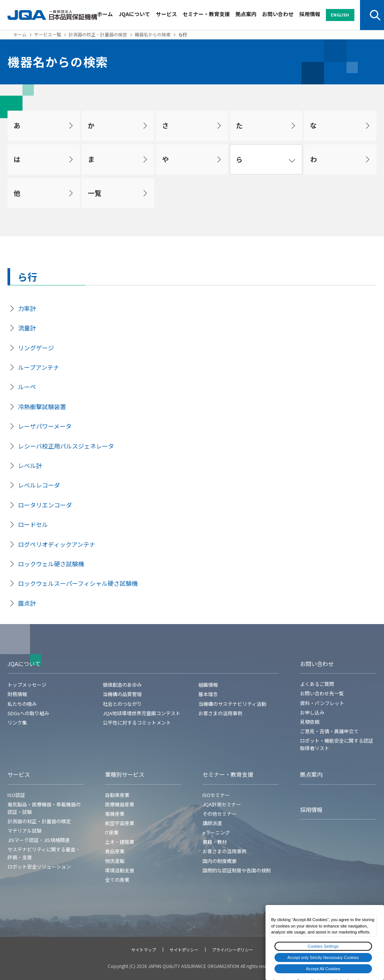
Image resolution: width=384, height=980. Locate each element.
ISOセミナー (216, 795)
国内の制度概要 (220, 861)
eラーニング (216, 832)
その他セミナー (220, 814)
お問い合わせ (278, 14)
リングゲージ (36, 348)
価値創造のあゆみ (122, 685)
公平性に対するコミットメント (137, 723)
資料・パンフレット (322, 703)
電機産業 (115, 814)
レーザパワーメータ (45, 426)
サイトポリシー (184, 950)
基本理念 (208, 694)
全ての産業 (117, 880)
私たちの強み (22, 704)
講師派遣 (212, 823)
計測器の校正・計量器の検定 (98, 34)
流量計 (27, 328)
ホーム (105, 14)
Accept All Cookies (323, 969)
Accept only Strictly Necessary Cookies (323, 957)
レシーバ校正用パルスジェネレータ (66, 446)
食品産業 (115, 851)
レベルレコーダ (39, 485)
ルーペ (27, 387)
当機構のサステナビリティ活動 (232, 704)
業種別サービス (125, 774)
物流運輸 (115, 861)
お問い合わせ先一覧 (322, 693)
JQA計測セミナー (222, 804)
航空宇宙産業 (120, 823)
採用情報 (310, 14)
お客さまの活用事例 (220, 713)
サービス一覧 (48, 34)
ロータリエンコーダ (45, 505)
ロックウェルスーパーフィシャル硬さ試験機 (78, 583)
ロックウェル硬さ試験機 (51, 564)
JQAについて (134, 14)
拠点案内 (246, 14)
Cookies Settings (323, 946)
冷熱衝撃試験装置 (42, 407)
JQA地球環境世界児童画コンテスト (142, 713)
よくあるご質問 (317, 684)
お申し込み (312, 712)
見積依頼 (310, 722)
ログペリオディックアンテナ (57, 544)
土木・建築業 (120, 842)
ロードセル (33, 524)
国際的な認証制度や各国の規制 (237, 870)
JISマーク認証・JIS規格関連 (39, 840)
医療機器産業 (120, 804)
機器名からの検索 (153, 34)
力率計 (27, 308)
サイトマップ (144, 950)
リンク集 (17, 723)
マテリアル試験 (25, 831)
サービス (166, 14)
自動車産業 (117, 795)
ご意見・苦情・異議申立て (329, 731)
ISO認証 (16, 795)
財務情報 (17, 694)
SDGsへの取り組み (28, 713)
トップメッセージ (27, 685)
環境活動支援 (120, 870)
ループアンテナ (39, 367)
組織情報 (208, 685)
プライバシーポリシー (232, 950)
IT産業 (112, 832)
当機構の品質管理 (122, 694)
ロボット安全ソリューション (39, 867)
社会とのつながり (122, 704)
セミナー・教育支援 (206, 14)
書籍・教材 (215, 842)
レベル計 (30, 465)
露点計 (27, 603)
